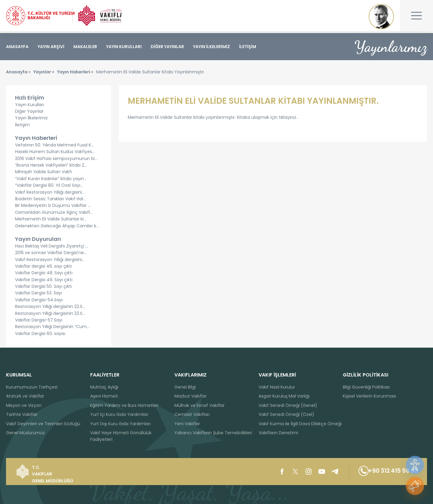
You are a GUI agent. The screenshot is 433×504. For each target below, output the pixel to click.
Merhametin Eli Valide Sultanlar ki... (51, 221)
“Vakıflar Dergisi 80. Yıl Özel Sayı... (49, 187)
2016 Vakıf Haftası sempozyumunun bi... (56, 160)
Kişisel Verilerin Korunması (369, 396)
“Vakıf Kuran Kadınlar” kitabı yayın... (51, 180)
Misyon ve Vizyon (24, 405)
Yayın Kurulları (29, 106)
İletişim (22, 127)
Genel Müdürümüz (25, 433)
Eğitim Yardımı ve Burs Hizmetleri (124, 405)
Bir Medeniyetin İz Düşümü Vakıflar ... (53, 207)
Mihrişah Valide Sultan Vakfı (43, 174)
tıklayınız (287, 119)
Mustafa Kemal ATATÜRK (381, 17)
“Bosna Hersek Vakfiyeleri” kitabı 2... (51, 167)
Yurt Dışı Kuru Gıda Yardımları (120, 424)
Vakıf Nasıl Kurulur (277, 387)
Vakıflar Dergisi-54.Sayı (39, 302)
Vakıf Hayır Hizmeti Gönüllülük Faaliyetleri (121, 436)
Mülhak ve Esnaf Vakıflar (200, 405)
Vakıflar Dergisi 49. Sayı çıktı (44, 281)
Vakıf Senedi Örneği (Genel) (288, 405)
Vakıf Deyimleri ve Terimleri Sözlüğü (43, 424)
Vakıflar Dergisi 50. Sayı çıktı (43, 288)
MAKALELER (85, 47)
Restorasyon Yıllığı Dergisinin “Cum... (52, 328)
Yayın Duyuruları (38, 241)
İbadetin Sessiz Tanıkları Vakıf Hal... (50, 201)
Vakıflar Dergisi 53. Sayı (38, 295)
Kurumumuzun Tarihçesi (32, 387)
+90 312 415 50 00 (385, 472)
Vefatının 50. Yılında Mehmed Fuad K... (54, 147)
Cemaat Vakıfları (192, 414)
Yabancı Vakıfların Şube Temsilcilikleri (213, 433)
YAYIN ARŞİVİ (51, 47)
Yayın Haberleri (36, 140)
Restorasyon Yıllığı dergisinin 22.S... (50, 308)
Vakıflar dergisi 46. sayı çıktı (43, 268)
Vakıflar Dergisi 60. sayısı (40, 335)
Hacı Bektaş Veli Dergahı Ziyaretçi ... (52, 248)
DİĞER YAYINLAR (167, 47)
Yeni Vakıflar (187, 424)
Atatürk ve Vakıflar (25, 396)
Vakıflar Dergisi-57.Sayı (39, 322)
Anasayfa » (18, 74)
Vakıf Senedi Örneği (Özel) (286, 414)
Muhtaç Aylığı (104, 387)
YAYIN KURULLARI (124, 47)
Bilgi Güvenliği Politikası (366, 387)
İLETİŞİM (248, 47)
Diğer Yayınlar (29, 113)
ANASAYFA (17, 47)
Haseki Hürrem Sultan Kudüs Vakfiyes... (55, 153)
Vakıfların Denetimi (278, 433)
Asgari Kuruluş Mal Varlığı (284, 396)
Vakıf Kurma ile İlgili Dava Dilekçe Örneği (300, 424)
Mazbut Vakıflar (190, 396)
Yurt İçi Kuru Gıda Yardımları (119, 414)
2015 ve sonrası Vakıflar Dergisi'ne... (51, 254)
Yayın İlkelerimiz (31, 120)
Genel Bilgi (185, 387)
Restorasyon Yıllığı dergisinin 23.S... (50, 315)
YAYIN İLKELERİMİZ (212, 47)
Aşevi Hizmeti (104, 396)
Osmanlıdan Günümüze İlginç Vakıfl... (54, 214)
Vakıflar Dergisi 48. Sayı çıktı (44, 275)
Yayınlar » (44, 74)
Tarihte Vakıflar (22, 414)
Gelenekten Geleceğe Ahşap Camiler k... (57, 227)
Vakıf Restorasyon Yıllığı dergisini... (50, 194)
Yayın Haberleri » (75, 74)
